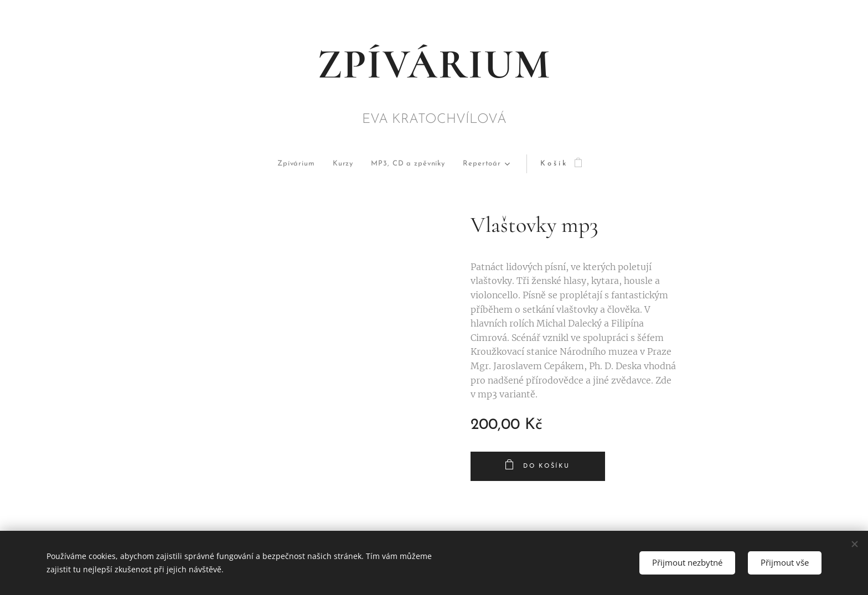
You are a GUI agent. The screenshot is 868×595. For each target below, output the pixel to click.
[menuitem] (273, 164)
